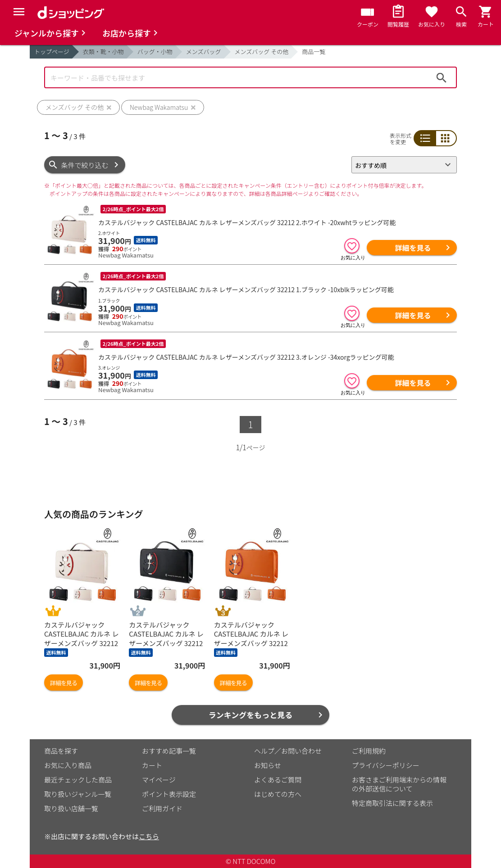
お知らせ (268, 765)
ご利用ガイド (162, 808)
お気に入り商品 (68, 765)
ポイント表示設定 (169, 794)
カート (152, 765)
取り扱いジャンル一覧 (78, 794)
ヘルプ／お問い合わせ (288, 751)
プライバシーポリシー (386, 765)
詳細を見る (413, 248)
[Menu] (19, 12)
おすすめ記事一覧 (169, 751)
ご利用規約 (369, 751)
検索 (442, 77)
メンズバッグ (204, 52)
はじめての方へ (278, 794)
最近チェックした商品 (78, 780)
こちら (149, 836)
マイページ (159, 780)
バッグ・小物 (155, 52)
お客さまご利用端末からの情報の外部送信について (399, 784)
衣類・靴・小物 (103, 52)
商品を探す (61, 751)
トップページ (52, 52)
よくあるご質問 (278, 780)
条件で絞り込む (85, 165)
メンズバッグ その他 (262, 52)
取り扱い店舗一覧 (71, 808)
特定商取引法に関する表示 (392, 803)
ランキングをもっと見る (251, 715)
